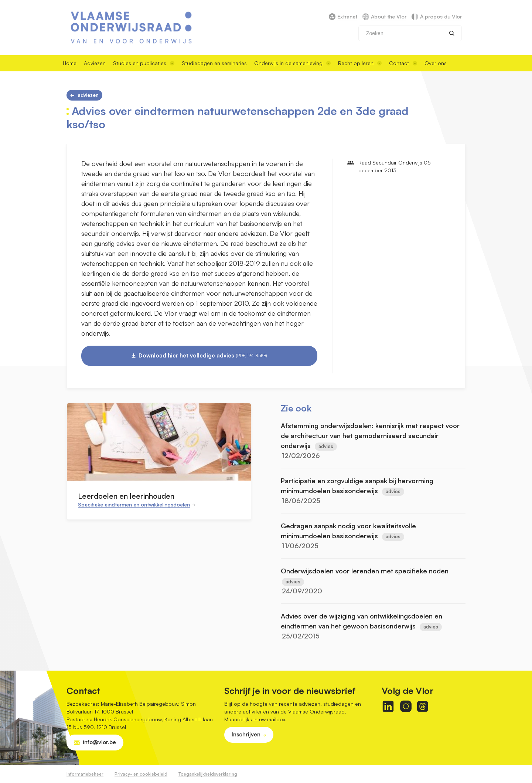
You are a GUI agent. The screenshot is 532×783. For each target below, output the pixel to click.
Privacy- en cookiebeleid (141, 774)
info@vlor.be (99, 742)
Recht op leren (360, 63)
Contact (403, 63)
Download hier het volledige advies (203, 356)
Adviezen (95, 63)
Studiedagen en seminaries (214, 63)
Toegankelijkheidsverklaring (208, 774)
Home (70, 63)
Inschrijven (246, 734)
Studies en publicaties (144, 63)
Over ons (436, 63)
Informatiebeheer (85, 774)
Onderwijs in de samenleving (292, 63)
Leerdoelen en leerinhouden (126, 496)
